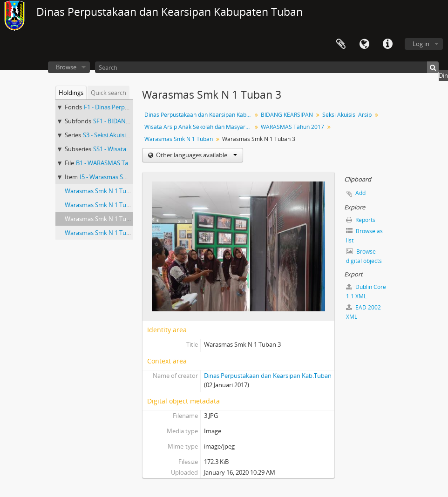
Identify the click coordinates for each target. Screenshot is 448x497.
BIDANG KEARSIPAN (287, 115)
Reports (361, 220)
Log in (421, 44)
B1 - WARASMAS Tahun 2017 (115, 163)
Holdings (71, 93)
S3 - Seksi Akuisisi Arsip (114, 135)
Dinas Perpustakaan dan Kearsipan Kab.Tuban (199, 115)
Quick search (109, 93)
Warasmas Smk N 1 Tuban (179, 139)
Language (364, 44)
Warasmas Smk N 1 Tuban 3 (103, 219)
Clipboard (341, 44)
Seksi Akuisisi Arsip (347, 115)
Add (360, 193)
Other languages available (196, 155)
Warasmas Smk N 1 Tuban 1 (103, 191)
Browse (66, 67)
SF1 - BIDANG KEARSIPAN (128, 121)
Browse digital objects (364, 256)
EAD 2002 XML (363, 312)
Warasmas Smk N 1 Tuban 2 (103, 205)
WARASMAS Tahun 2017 (292, 127)
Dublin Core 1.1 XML (366, 292)
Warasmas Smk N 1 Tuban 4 (103, 233)
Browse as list (364, 236)
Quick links (387, 44)
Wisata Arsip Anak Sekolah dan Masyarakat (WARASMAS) (199, 127)
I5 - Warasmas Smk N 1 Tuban (121, 177)
